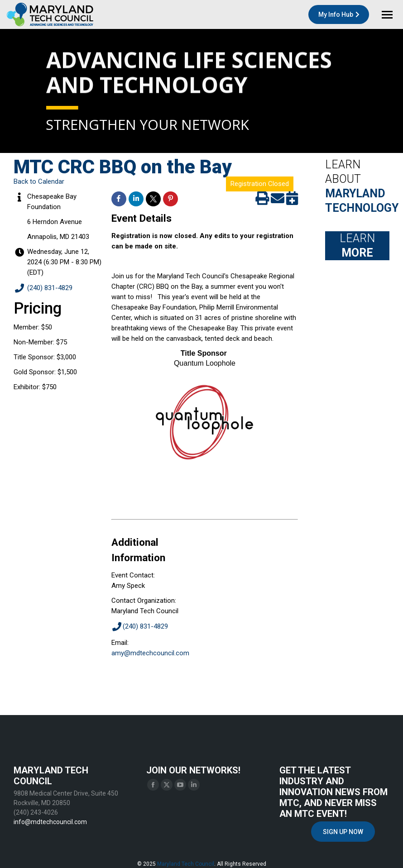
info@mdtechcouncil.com (50, 822)
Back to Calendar (39, 181)
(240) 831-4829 (43, 289)
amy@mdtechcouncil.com (150, 653)
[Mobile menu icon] (387, 15)
